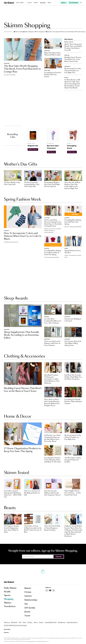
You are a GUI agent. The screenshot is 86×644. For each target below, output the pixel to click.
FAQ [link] (20, 622)
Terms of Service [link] (42, 641)
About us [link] (7, 622)
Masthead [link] (14, 622)
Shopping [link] (43, 3)
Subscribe (59, 556)
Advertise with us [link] (72, 622)
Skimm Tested (18, 32)
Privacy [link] (41, 622)
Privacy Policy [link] (32, 641)
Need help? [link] (7, 629)
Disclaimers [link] (62, 622)
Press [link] (24, 622)
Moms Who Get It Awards (77, 32)
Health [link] (30, 3)
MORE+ (50, 3)
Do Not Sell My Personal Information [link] (15, 625)
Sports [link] (36, 3)
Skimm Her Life (64, 32)
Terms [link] (36, 622)
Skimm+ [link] (8, 603)
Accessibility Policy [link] (51, 622)
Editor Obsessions (29, 32)
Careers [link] (30, 622)
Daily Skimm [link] (20, 3)
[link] (9, 3)
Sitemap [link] (6, 632)
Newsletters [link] (10, 606)
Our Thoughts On (40, 32)
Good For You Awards (52, 32)
